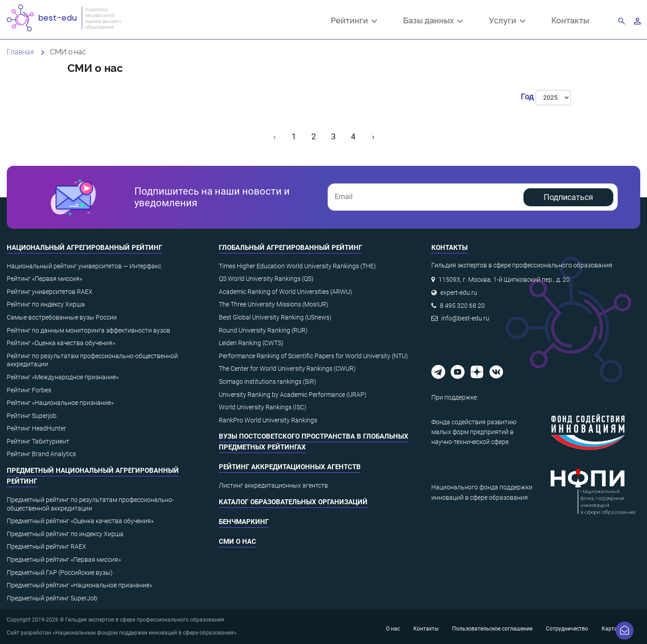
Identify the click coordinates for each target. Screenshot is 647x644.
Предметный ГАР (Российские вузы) (60, 573)
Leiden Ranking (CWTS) (251, 343)
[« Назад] (275, 136)
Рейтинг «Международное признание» (63, 377)
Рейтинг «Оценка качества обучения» (61, 343)
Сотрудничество (567, 629)
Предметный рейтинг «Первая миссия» (64, 560)
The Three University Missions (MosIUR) (274, 304)
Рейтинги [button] (354, 21)
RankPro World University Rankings (268, 420)
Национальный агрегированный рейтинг (84, 248)
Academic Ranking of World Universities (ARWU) (286, 292)
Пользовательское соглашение (492, 629)
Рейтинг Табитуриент (38, 441)
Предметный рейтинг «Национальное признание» (80, 585)
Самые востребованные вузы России (62, 317)
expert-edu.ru (459, 293)
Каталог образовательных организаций (293, 502)
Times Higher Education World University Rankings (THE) (297, 266)
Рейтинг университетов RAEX (50, 292)
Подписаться (568, 197)
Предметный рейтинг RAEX (47, 546)
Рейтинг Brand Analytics (41, 454)
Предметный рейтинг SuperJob (52, 598)
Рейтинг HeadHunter (36, 428)
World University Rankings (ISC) (263, 407)
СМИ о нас (237, 542)
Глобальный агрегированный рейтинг (290, 248)
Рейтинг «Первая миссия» (44, 279)
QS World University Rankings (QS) (266, 279)
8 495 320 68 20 (462, 306)
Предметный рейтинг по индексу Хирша (65, 534)
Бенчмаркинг (244, 522)
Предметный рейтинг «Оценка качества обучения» (80, 521)
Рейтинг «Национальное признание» (60, 403)
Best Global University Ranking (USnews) (275, 317)
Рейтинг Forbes (29, 390)
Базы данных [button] (433, 21)
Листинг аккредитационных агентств (273, 485)
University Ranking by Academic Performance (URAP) (293, 395)
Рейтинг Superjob (32, 416)
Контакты (570, 20)
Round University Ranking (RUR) (263, 330)
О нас (393, 629)
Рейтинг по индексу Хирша (46, 304)
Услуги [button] (507, 21)
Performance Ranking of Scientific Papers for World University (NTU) (313, 356)
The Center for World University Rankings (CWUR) (287, 369)
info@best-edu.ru (465, 318)
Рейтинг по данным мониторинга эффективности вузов (89, 330)
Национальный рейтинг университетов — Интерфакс (84, 266)
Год (527, 96)
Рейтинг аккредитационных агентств (290, 467)
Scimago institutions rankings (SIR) (268, 382)
